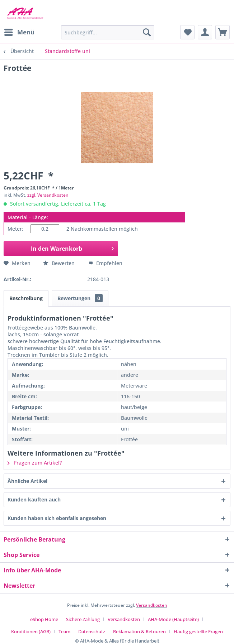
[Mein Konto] (205, 32)
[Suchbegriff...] (108, 32)
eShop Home (44, 619)
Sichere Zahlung (83, 619)
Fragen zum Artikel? (35, 463)
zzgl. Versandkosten (48, 195)
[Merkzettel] (187, 32)
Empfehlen (106, 263)
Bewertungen (80, 298)
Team (64, 631)
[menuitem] (19, 32)
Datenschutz (92, 631)
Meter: (15, 229)
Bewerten (60, 263)
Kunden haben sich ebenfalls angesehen (57, 518)
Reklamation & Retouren (139, 631)
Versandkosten (152, 605)
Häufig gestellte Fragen (198, 631)
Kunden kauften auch (34, 499)
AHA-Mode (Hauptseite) (173, 619)
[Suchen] (147, 32)
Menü (19, 31)
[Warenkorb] (223, 32)
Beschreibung (26, 298)
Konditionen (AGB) (31, 631)
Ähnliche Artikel (27, 481)
